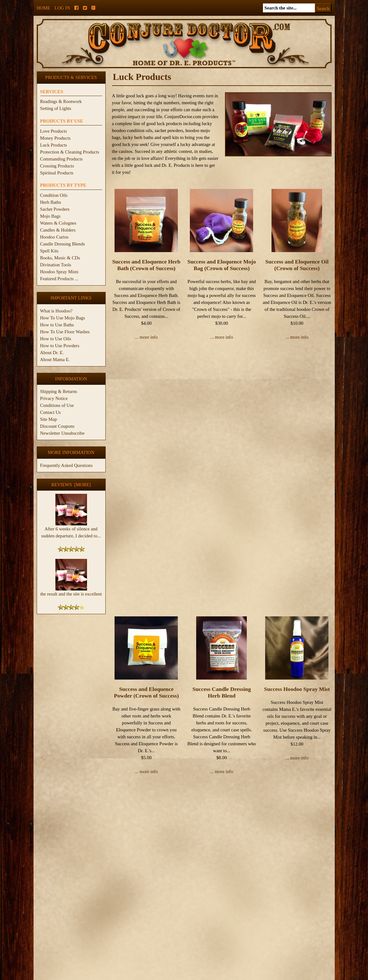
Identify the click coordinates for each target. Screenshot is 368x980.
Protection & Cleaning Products (70, 152)
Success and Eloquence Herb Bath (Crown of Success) (147, 265)
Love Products (54, 131)
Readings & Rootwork (61, 101)
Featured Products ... (59, 279)
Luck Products (54, 145)
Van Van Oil (222, 777)
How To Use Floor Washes (65, 332)
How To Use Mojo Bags (63, 318)
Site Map (49, 419)
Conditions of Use (57, 405)
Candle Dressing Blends (63, 244)
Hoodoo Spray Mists (59, 272)
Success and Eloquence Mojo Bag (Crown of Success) (222, 265)
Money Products (55, 138)
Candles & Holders (58, 230)
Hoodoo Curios (54, 237)
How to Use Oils (56, 339)
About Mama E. (55, 360)
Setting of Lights (56, 108)
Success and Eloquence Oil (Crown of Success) (297, 265)
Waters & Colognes (58, 223)
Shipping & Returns (59, 391)
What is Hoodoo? (56, 311)
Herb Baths (51, 202)
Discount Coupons (57, 426)
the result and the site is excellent (71, 591)
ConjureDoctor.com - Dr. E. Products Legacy (145, 976)
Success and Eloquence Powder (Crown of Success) (146, 437)
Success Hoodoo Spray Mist (297, 433)
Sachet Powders (55, 209)
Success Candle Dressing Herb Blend (221, 437)
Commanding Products (62, 159)
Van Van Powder (297, 777)
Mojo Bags (50, 216)
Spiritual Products (57, 173)
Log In (62, 8)
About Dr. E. (52, 353)
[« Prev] (307, 874)
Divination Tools (56, 265)
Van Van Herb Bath (297, 605)
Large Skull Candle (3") (218, 929)
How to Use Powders (60, 346)
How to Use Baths (57, 325)
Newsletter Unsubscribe (62, 433)
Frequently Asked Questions (66, 465)
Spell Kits (49, 251)
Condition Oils (54, 195)
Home (44, 8)
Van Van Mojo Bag (147, 777)
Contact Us (51, 412)
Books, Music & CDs (60, 258)
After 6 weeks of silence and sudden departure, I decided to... (71, 530)
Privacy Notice (54, 398)
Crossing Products (57, 166)
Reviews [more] (71, 485)
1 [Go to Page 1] (323, 874)
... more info (146, 337)
